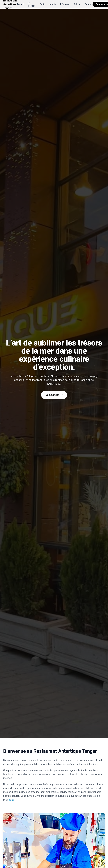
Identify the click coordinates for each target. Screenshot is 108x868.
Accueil (20, 4)
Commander (54, 395)
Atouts (53, 4)
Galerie (77, 4)
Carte (43, 4)
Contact (89, 4)
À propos (32, 4)
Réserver (65, 4)
